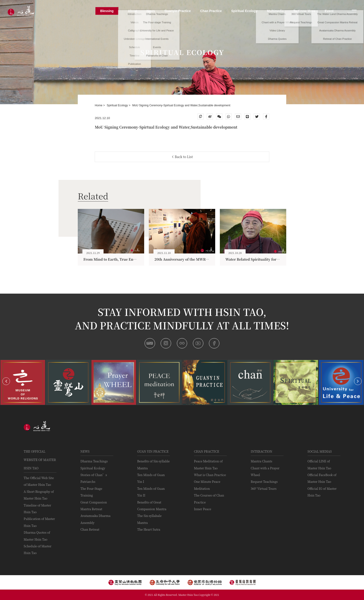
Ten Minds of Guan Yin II (151, 492)
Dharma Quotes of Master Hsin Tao (37, 536)
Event (329, 11)
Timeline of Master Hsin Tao (37, 509)
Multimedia (275, 11)
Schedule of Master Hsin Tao (37, 549)
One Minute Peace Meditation (207, 485)
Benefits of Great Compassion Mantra (152, 506)
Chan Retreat (90, 529)
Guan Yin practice (153, 451)
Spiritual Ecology (118, 105)
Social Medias (320, 451)
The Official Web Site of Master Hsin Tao (39, 481)
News (85, 451)
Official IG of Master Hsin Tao (322, 492)
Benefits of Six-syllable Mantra (153, 464)
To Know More (304, 11)
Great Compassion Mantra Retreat (94, 506)
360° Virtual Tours (264, 488)
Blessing (107, 11)
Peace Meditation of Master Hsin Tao (208, 464)
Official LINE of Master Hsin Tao (319, 464)
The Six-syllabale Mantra (149, 519)
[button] (6, 381)
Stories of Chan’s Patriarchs (94, 478)
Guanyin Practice (177, 11)
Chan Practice (207, 451)
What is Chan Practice (210, 475)
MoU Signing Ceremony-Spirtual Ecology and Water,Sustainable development (181, 105)
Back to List (183, 157)
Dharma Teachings (94, 461)
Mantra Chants (262, 461)
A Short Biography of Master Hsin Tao (39, 495)
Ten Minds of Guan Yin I (151, 478)
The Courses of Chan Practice (209, 499)
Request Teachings (264, 482)
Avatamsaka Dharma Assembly (96, 519)
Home (99, 105)
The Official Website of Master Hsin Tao (40, 460)
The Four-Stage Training (91, 492)
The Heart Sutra (149, 529)
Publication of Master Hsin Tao (39, 522)
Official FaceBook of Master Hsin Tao (322, 478)
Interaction (262, 451)
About (132, 11)
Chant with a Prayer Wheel (265, 471)
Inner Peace (203, 509)
